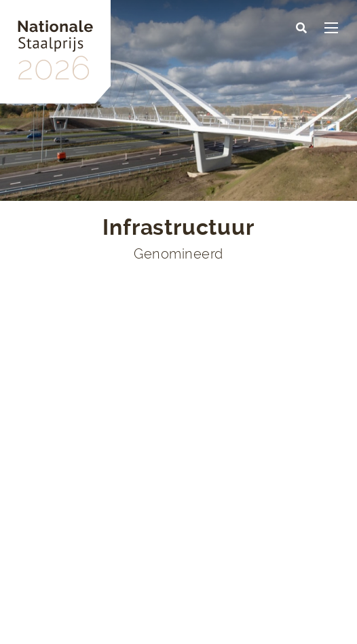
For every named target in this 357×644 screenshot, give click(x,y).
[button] (301, 29)
